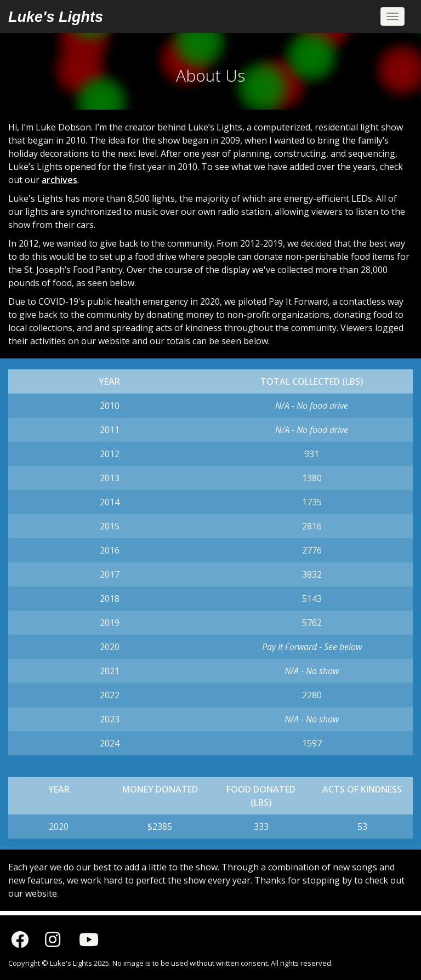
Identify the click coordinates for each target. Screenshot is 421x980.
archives (59, 180)
